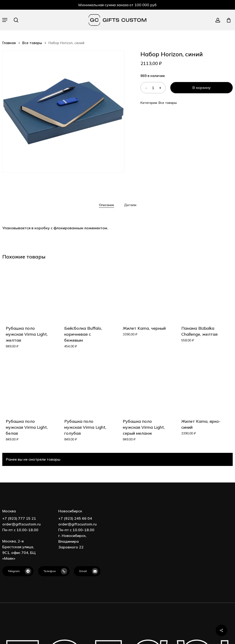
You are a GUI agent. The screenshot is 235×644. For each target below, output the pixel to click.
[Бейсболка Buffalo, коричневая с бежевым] (86, 292)
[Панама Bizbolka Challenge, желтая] (203, 292)
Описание (106, 205)
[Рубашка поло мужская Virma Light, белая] (28, 385)
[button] (5, 20)
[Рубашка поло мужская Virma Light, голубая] (86, 385)
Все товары (32, 43)
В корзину (201, 88)
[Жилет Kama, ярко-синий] (203, 385)
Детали (130, 205)
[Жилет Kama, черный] (145, 292)
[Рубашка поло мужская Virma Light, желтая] (28, 292)
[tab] (106, 205)
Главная (9, 43)
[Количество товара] (153, 88)
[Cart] (227, 20)
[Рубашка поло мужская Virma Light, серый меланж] (145, 385)
